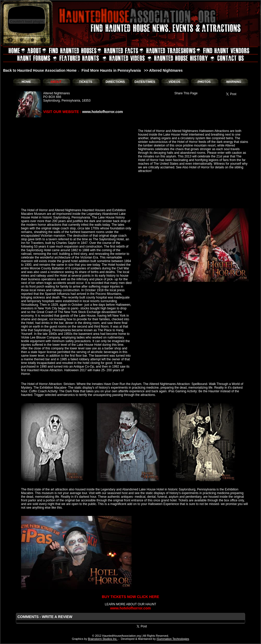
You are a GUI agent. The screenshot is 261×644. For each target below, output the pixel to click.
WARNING (234, 82)
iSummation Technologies (173, 639)
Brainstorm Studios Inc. (103, 639)
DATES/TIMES (145, 82)
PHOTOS (204, 82)
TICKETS (85, 82)
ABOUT (56, 82)
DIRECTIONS (115, 82)
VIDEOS (174, 82)
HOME (26, 82)
